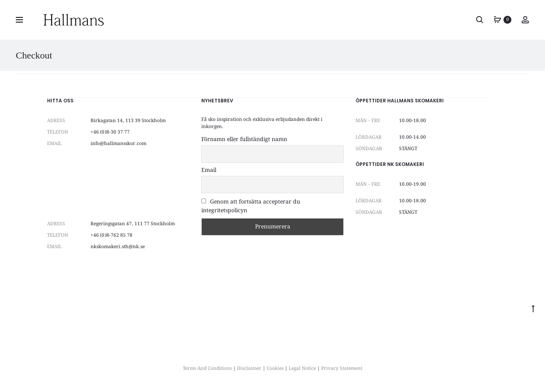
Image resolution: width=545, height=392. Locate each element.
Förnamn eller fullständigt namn (244, 139)
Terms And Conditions (207, 368)
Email (209, 170)
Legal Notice (302, 368)
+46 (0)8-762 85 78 (112, 235)
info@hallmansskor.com (118, 144)
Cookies (275, 368)
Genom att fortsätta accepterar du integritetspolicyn (251, 206)
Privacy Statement (342, 368)
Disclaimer (249, 368)
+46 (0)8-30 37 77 (110, 132)
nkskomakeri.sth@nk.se (118, 247)
